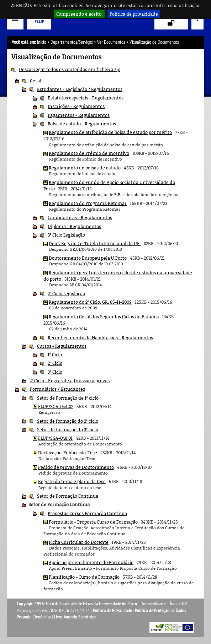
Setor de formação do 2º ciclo (68, 421)
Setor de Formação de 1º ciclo (68, 398)
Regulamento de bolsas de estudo (85, 168)
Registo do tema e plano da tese (72, 481)
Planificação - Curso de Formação (84, 577)
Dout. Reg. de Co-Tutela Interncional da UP (95, 243)
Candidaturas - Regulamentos (80, 217)
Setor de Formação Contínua (68, 496)
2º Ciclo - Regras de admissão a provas (70, 380)
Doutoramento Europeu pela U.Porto (88, 258)
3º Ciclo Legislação (66, 235)
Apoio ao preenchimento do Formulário (91, 562)
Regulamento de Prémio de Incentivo (89, 153)
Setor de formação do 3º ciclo (68, 429)
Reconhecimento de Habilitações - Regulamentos (100, 337)
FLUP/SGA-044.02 (56, 406)
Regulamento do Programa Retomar (88, 203)
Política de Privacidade (112, 611)
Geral (36, 81)
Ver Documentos (111, 42)
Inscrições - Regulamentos (76, 106)
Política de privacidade (134, 14)
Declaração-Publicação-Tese (68, 453)
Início (42, 42)
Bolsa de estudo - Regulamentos (82, 124)
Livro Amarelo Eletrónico (75, 617)
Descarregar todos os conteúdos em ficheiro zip (70, 69)
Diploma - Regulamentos (74, 226)
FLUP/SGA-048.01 (55, 438)
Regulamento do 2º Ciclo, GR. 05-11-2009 (90, 302)
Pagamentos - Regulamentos (79, 115)
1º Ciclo (55, 355)
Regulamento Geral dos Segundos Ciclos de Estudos (104, 316)
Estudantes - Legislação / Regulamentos (80, 89)
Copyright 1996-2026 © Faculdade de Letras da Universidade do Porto (77, 604)
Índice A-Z (179, 604)
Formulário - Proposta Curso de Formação (93, 522)
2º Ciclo (55, 363)
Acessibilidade (154, 604)
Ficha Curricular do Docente (79, 542)
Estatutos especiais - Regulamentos (86, 98)
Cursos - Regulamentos (62, 346)
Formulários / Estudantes (57, 389)
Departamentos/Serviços (72, 42)
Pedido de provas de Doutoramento (76, 467)
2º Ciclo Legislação (66, 293)
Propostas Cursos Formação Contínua (87, 513)
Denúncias (42, 617)
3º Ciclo (55, 372)
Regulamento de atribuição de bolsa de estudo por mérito (110, 132)
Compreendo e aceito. (79, 14)
